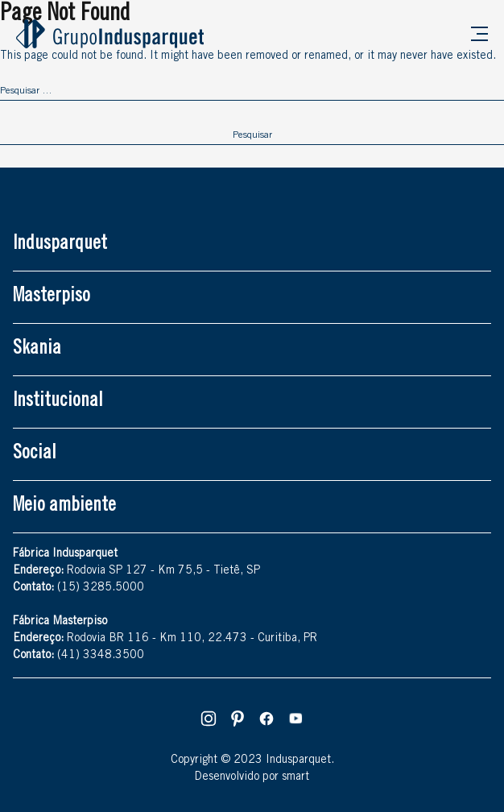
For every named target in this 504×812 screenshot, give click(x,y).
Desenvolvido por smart (252, 777)
